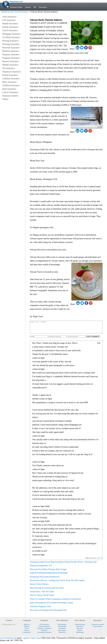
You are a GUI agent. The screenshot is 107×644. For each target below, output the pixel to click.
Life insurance (44, 627)
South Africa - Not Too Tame (42, 594)
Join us (27, 633)
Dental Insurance (10, 75)
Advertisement (80, 627)
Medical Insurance (11, 51)
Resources (62, 635)
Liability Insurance (11, 78)
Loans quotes (98, 629)
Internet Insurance (11, 61)
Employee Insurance (12, 72)
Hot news (80, 631)
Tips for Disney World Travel (42, 598)
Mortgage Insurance (12, 34)
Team (27, 631)
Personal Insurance (11, 48)
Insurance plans (16, 7)
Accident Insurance (11, 37)
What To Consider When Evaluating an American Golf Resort (55, 601)
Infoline (27, 629)
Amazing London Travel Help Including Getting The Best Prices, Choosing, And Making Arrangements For (63, 566)
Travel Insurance (22, 12)
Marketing (80, 635)
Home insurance (44, 629)
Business (44, 633)
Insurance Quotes (10, 96)
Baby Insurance (9, 82)
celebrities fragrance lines (40, 609)
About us (27, 627)
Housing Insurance (11, 44)
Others (5, 99)
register (26, 640)
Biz (35, 7)
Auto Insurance (9, 17)
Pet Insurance (8, 68)
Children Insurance (11, 85)
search (39, 640)
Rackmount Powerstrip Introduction (45, 579)
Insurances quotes (98, 627)
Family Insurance (10, 27)
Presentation (62, 627)
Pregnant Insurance (11, 58)
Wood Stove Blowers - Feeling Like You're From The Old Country (57, 583)
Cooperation (27, 635)
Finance (28, 7)
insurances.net (7, 12)
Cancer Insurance (10, 92)
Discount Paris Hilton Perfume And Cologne (48, 572)
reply (98, 560)
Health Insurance (10, 23)
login (33, 640)
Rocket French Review (39, 586)
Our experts (62, 633)
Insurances (43, 7)
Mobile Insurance (10, 65)
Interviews (80, 629)
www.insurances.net (8, 640)
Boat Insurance (9, 89)
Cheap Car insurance (44, 631)
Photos (80, 633)
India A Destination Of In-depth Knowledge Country (52, 605)
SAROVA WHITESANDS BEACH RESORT (49, 575)
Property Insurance (11, 54)
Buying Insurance (10, 41)
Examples (62, 631)
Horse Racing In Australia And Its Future (47, 590)
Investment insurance (44, 635)
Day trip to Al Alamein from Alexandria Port (48, 612)
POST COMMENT (93, 339)
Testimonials (62, 629)
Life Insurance (9, 20)
